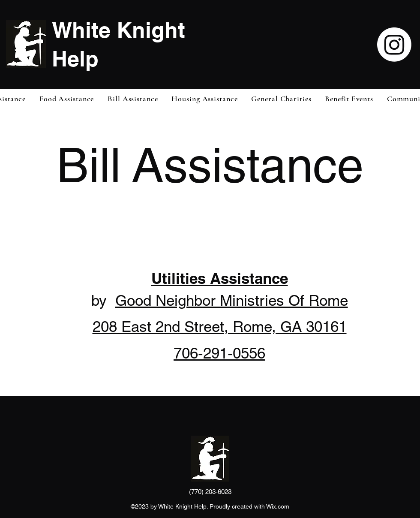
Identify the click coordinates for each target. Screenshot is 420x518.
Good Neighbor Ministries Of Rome (232, 300)
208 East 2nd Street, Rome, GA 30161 (220, 327)
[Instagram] (394, 45)
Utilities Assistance (220, 278)
